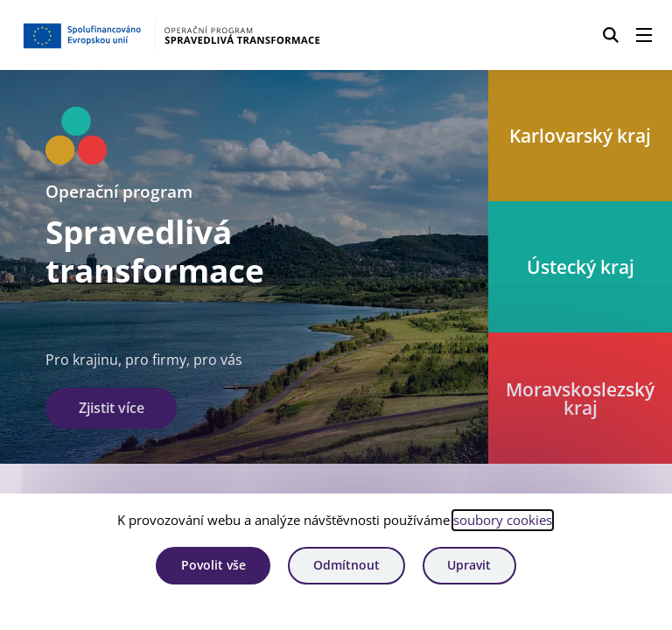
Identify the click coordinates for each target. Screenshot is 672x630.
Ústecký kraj (581, 266)
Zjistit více (112, 408)
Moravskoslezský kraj (580, 398)
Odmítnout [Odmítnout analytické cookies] (346, 565)
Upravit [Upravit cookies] (469, 565)
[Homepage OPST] (171, 35)
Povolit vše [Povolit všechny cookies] (213, 565)
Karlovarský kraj (580, 135)
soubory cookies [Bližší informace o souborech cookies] (503, 520)
